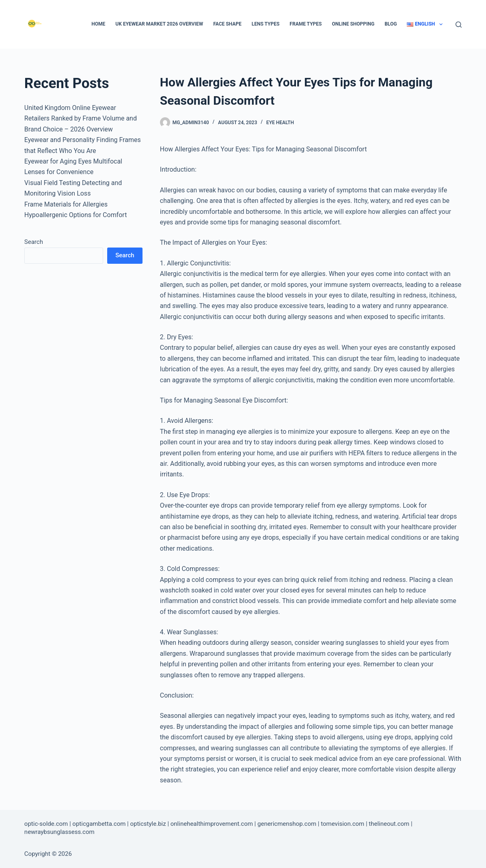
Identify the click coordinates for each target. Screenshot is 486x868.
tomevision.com (342, 824)
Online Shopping (353, 24)
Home (98, 24)
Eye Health (280, 123)
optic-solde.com (46, 824)
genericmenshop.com (287, 824)
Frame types (306, 24)
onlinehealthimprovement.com (212, 824)
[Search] (459, 25)
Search (34, 242)
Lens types (266, 24)
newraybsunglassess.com (59, 832)
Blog (391, 24)
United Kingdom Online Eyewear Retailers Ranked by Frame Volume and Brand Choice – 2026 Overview (81, 118)
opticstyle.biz (148, 824)
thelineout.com (389, 824)
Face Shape (227, 24)
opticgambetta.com (99, 824)
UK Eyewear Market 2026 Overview (159, 24)
